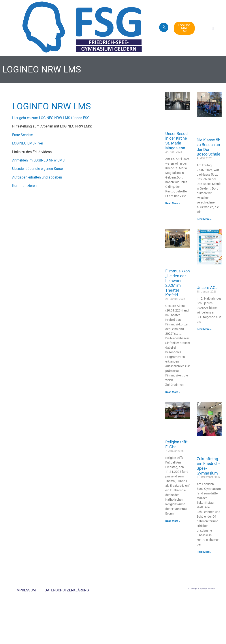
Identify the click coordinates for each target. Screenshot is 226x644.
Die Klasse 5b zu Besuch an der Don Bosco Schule (208, 147)
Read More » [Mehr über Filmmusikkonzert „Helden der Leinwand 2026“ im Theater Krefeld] (173, 392)
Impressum (26, 590)
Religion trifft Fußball (176, 444)
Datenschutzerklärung (67, 590)
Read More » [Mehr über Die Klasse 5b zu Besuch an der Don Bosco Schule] (204, 219)
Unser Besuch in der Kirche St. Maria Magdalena (177, 141)
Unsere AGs (207, 288)
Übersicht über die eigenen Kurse (37, 169)
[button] (213, 28)
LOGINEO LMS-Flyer (28, 143)
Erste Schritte (22, 135)
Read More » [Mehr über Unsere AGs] (204, 329)
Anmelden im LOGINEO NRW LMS (38, 160)
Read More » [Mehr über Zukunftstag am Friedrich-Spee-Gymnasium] (204, 552)
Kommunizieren (24, 186)
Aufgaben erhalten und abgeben (37, 177)
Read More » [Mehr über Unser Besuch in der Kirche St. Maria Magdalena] (173, 203)
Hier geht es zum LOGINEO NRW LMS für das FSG (51, 118)
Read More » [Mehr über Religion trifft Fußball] (173, 521)
